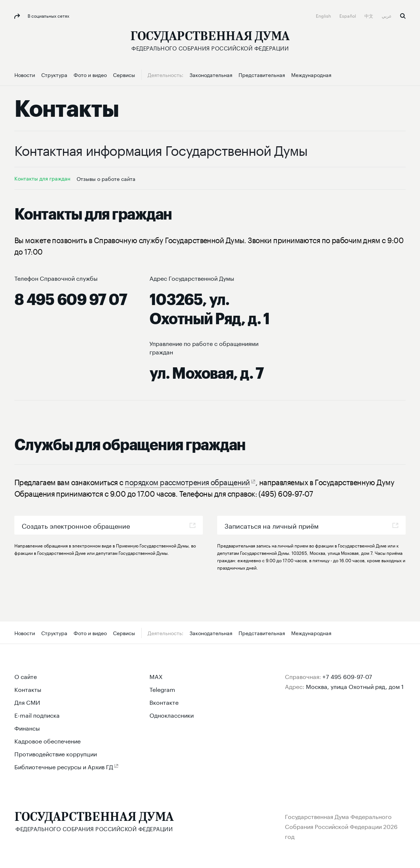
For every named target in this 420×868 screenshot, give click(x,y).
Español (348, 15)
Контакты (28, 689)
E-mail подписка (37, 715)
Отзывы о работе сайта (106, 178)
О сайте (26, 676)
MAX (156, 676)
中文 (369, 15)
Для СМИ (27, 702)
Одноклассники (172, 715)
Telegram (162, 689)
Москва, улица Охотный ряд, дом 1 (355, 686)
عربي (387, 15)
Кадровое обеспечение (47, 740)
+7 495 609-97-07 (347, 676)
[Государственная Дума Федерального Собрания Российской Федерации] (210, 41)
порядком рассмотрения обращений (187, 481)
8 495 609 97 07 (70, 300)
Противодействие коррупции (56, 753)
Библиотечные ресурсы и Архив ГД (64, 766)
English (324, 15)
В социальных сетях (48, 15)
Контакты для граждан (42, 178)
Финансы (27, 727)
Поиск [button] (403, 16)
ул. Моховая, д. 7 (207, 374)
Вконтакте (164, 702)
